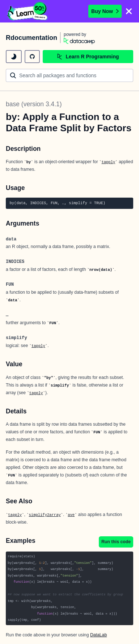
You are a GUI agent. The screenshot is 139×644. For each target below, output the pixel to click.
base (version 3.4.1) (34, 104)
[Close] (129, 11)
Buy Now (105, 11)
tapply (108, 162)
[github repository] (32, 57)
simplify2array (45, 515)
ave (71, 515)
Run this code (116, 542)
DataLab (98, 635)
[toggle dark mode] (14, 57)
